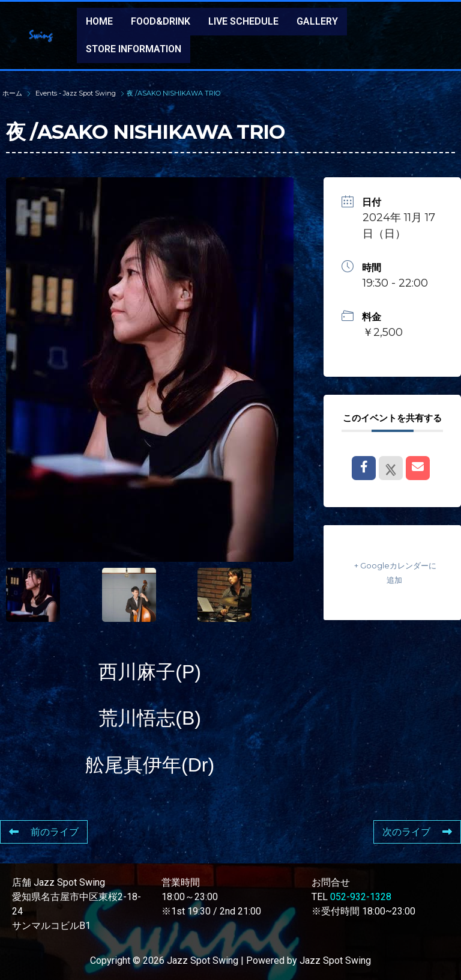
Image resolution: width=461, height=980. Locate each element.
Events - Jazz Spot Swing (76, 93)
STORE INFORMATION (134, 49)
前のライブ (44, 832)
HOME (99, 21)
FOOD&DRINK (161, 21)
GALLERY (317, 21)
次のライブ (417, 832)
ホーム (13, 93)
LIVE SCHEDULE (243, 21)
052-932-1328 (361, 897)
